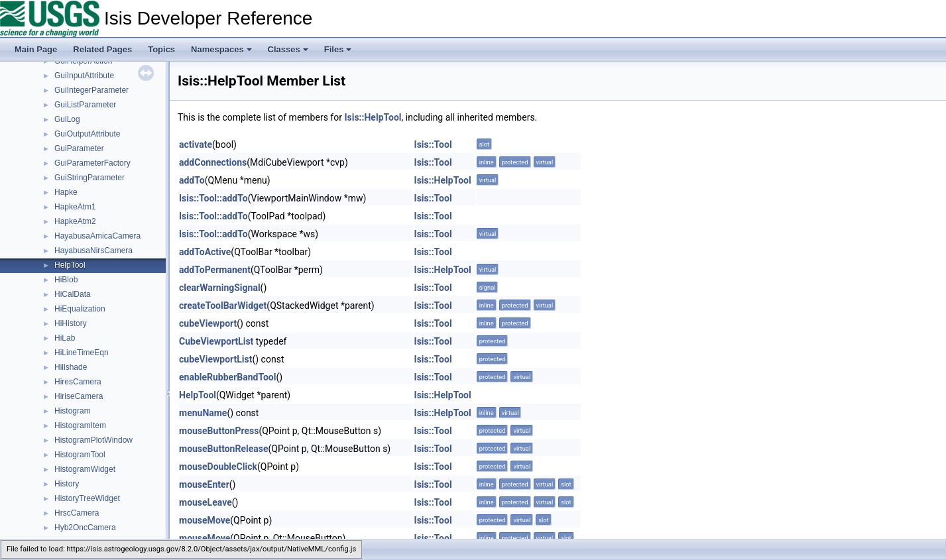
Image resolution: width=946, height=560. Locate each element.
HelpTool (70, 265)
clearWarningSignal (220, 288)
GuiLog (67, 119)
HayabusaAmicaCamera (97, 236)
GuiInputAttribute (84, 76)
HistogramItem (80, 425)
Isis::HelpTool (373, 117)
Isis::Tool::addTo (213, 198)
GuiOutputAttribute (87, 134)
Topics (161, 49)
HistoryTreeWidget (87, 498)
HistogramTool (80, 455)
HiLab (65, 338)
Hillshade (71, 367)
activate (196, 144)
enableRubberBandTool (227, 377)
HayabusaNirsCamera (93, 251)
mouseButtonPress (219, 431)
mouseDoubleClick (218, 467)
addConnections (213, 162)
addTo (192, 180)
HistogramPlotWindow (93, 440)
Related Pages (102, 49)
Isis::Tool (433, 144)
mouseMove (205, 520)
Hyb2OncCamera (85, 528)
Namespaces (221, 49)
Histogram (73, 411)
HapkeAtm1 (75, 207)
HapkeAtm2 (75, 221)
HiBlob (66, 280)
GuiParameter (79, 148)
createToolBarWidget (223, 306)
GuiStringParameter (89, 178)
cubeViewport (208, 323)
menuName (203, 413)
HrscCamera (77, 513)
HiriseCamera (79, 396)
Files (338, 49)
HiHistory (71, 323)
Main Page (36, 49)
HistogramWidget (85, 469)
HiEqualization (80, 309)
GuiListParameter (85, 105)
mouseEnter (204, 484)
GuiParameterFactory (92, 163)
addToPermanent (215, 270)
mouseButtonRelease (223, 449)
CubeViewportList (216, 341)
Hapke (66, 192)
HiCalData (73, 294)
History (67, 484)
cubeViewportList (215, 359)
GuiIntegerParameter (91, 90)
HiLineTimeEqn (82, 353)
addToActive (205, 252)
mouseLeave (206, 502)
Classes (288, 49)
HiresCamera (78, 382)
